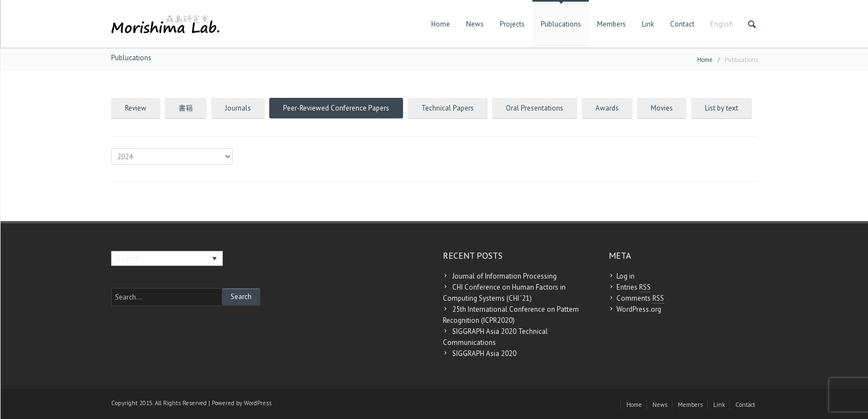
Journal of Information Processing (504, 276)
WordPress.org (639, 309)
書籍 (186, 108)
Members (611, 24)
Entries (634, 287)
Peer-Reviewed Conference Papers (336, 108)
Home (441, 24)
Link (648, 24)
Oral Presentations (535, 108)
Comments (640, 298)
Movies (662, 108)
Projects (512, 24)
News (475, 24)
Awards (607, 108)
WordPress (258, 403)
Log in (626, 276)
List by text (721, 108)
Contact (682, 24)
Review (136, 108)
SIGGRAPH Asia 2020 (484, 353)
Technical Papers (448, 108)
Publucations (561, 24)
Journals (238, 108)
